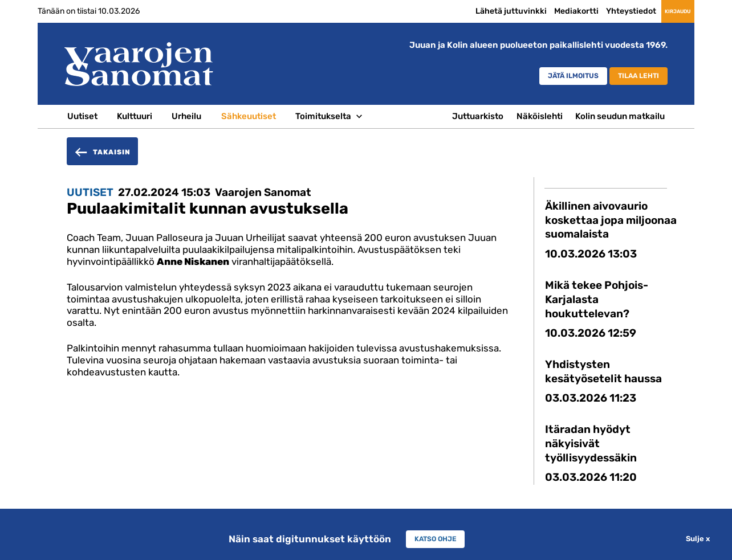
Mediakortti (544, 11)
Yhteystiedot (599, 11)
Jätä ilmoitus (545, 77)
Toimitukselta (323, 116)
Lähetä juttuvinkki (479, 11)
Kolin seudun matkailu (620, 116)
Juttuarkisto (478, 116)
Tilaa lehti (631, 77)
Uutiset (82, 116)
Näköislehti (540, 116)
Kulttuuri (135, 116)
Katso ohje (436, 539)
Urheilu (186, 116)
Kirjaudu (662, 11)
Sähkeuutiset (249, 116)
